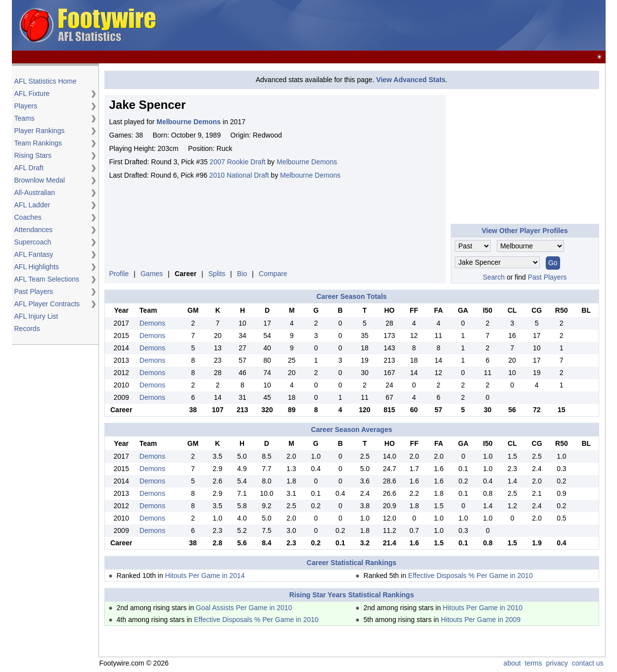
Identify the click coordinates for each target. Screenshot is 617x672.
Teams (24, 118)
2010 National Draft (239, 175)
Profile (119, 274)
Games (152, 274)
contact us (588, 663)
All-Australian (35, 192)
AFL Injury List (36, 316)
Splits (217, 274)
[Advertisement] (424, 26)
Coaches (28, 217)
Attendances (34, 230)
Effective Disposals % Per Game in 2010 (471, 576)
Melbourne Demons (307, 162)
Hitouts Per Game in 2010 (483, 608)
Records (27, 329)
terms (534, 663)
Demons (152, 323)
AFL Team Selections (47, 279)
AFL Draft (29, 168)
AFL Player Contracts (47, 304)
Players (26, 106)
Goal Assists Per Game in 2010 (244, 608)
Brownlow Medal (40, 180)
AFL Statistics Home (46, 81)
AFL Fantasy (34, 254)
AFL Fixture (32, 94)
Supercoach (33, 242)
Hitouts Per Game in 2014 (205, 576)
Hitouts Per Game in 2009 (481, 620)
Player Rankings (40, 131)
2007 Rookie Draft (238, 162)
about (512, 663)
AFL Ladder (32, 205)
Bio (242, 274)
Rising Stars (33, 155)
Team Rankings (38, 143)
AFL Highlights (37, 267)
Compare (273, 274)
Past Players (34, 291)
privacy (557, 663)
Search (494, 277)
